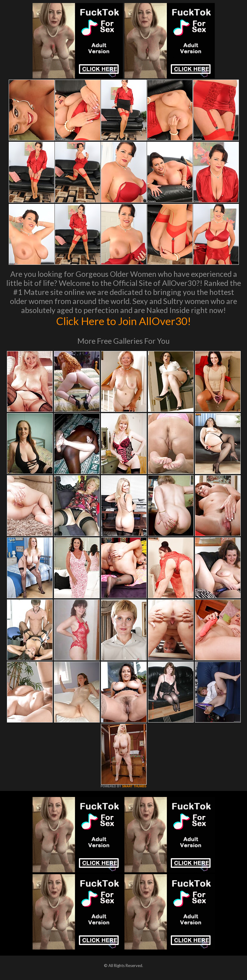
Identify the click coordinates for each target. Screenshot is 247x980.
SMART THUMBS (134, 786)
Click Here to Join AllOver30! (123, 321)
